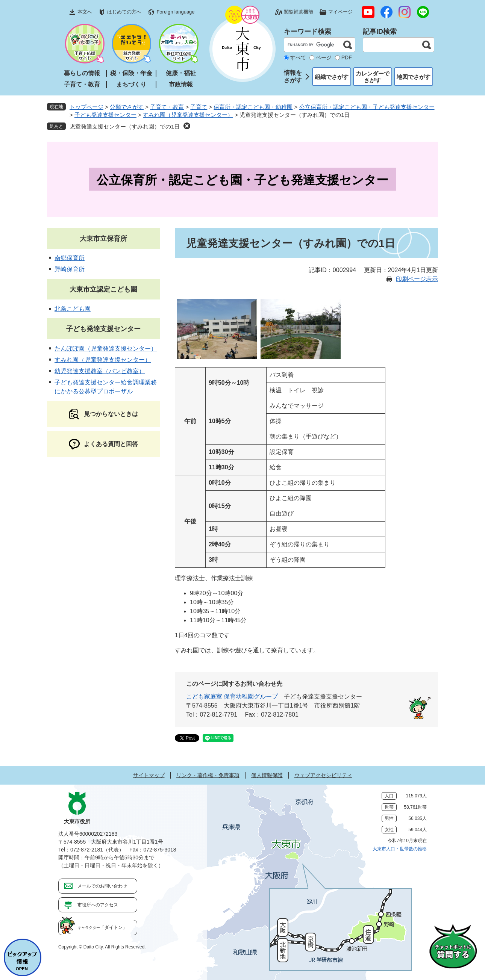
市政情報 (181, 84)
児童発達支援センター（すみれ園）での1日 (125, 126)
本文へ (85, 12)
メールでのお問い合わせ (102, 886)
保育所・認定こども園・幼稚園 (253, 107)
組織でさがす (332, 77)
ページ (324, 57)
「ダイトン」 (102, 927)
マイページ (340, 12)
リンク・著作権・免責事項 (208, 775)
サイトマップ (149, 775)
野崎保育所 (70, 269)
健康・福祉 (181, 73)
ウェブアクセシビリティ (323, 775)
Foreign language (175, 12)
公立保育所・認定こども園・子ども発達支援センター (367, 107)
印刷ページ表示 (417, 279)
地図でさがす (414, 77)
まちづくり (131, 84)
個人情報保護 (267, 775)
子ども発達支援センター (105, 115)
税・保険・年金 (131, 73)
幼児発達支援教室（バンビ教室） (100, 371)
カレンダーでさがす (373, 77)
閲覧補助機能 (299, 12)
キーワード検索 (308, 32)
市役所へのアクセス (98, 905)
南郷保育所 (70, 258)
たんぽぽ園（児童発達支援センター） (106, 349)
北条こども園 (73, 309)
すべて (298, 57)
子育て (199, 107)
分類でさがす (127, 107)
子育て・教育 (82, 84)
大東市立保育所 (103, 239)
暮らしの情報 (82, 73)
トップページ (86, 107)
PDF (347, 57)
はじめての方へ (124, 12)
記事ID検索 (380, 32)
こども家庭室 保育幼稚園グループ (232, 696)
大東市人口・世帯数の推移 (400, 849)
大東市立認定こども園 (103, 289)
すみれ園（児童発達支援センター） (188, 115)
